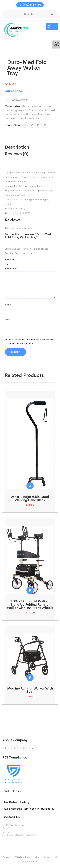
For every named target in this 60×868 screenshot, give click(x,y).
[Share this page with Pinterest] (38, 125)
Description (17, 147)
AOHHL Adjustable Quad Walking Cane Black (30, 499)
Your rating (11, 260)
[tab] (24, 147)
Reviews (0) (17, 154)
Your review (11, 268)
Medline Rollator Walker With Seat (30, 690)
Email (8, 320)
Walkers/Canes (30, 118)
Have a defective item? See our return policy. (29, 809)
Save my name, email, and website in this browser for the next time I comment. (29, 341)
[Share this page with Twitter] (32, 125)
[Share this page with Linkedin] (44, 125)
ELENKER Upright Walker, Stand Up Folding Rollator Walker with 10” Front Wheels (30, 605)
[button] (25, 125)
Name (9, 305)
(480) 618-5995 (30, 5)
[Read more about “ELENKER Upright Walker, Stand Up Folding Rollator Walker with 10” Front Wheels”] (30, 590)
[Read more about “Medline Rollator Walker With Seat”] (30, 678)
